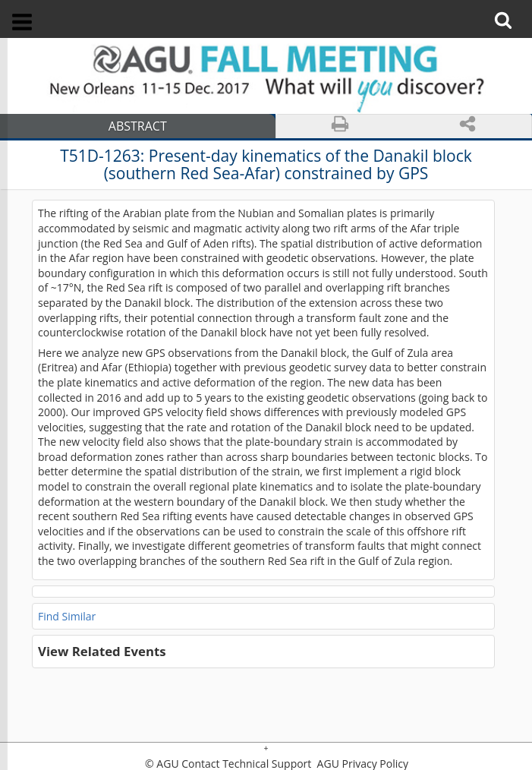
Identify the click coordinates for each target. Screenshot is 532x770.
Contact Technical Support (246, 764)
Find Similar (67, 616)
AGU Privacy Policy (361, 764)
